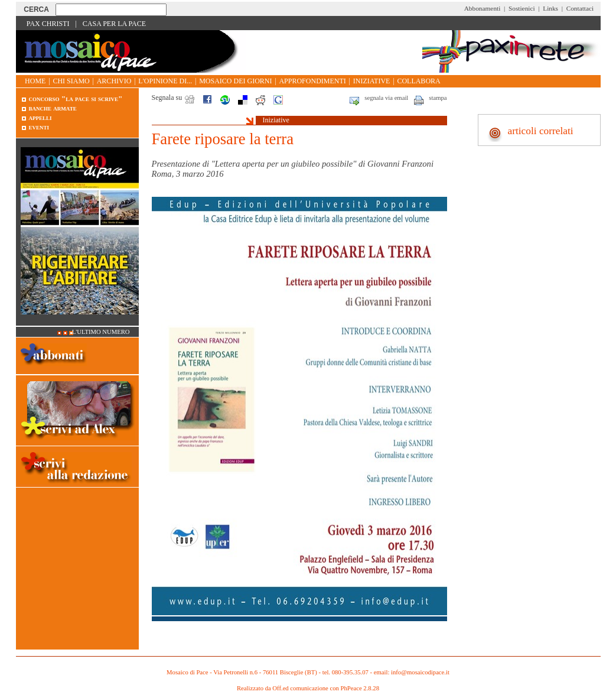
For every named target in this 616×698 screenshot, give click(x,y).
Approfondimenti (312, 81)
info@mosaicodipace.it (420, 672)
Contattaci (580, 8)
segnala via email (386, 98)
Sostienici (522, 8)
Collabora (418, 81)
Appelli (40, 117)
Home (35, 81)
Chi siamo (71, 81)
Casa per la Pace (114, 24)
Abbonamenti (483, 8)
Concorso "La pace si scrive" (76, 98)
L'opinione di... (165, 81)
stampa (438, 98)
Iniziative (372, 81)
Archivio (114, 81)
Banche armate (53, 108)
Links (550, 8)
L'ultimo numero (101, 332)
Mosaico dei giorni (235, 81)
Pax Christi (48, 24)
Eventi (39, 127)
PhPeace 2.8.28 (360, 688)
